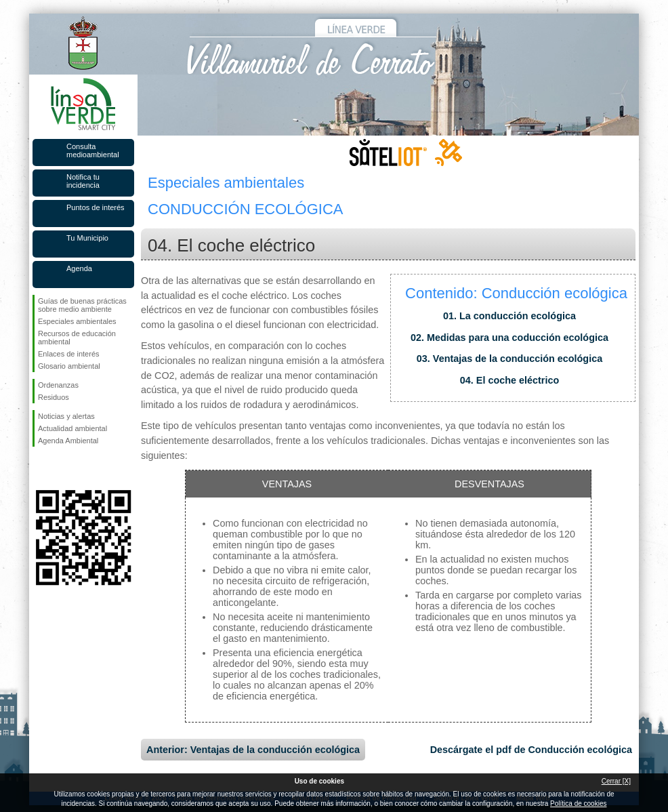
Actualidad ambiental (72, 428)
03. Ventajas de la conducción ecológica (509, 359)
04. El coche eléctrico (509, 380)
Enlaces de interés (69, 354)
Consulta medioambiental (93, 150)
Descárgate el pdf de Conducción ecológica (531, 750)
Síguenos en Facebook (41, 468)
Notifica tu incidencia (83, 181)
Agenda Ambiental (68, 441)
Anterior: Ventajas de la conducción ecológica (253, 750)
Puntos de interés (96, 207)
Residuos (54, 397)
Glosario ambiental (69, 366)
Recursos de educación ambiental (77, 338)
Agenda (79, 268)
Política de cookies (578, 804)
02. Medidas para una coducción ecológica (509, 338)
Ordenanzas (58, 385)
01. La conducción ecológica (509, 316)
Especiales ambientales (77, 321)
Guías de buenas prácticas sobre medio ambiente (82, 305)
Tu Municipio (87, 238)
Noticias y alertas (66, 416)
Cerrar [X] (616, 781)
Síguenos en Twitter (63, 468)
